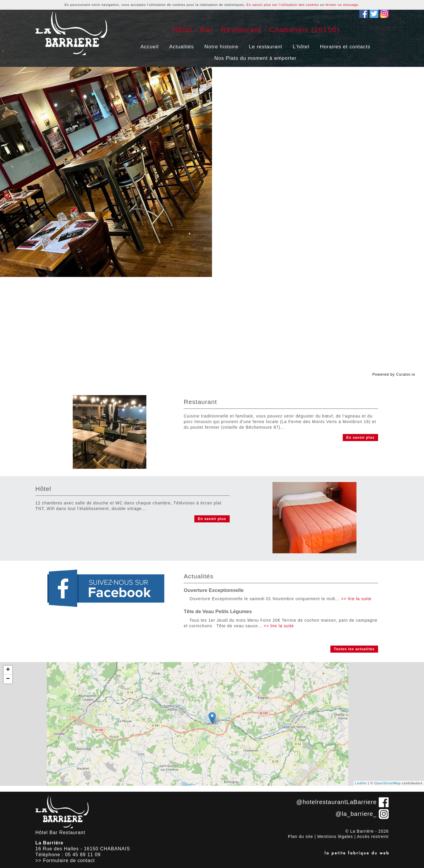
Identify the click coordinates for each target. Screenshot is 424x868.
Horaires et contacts (345, 47)
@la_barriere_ (356, 814)
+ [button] (8, 670)
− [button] (8, 679)
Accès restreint (373, 836)
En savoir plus (360, 438)
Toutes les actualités (354, 649)
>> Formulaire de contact (65, 860)
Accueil (150, 47)
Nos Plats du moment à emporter (255, 58)
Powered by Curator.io (394, 374)
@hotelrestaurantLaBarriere (336, 802)
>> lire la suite (356, 599)
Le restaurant (265, 47)
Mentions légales (335, 836)
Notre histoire (221, 47)
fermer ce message (342, 5)
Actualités (182, 47)
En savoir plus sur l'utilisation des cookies (283, 5)
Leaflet (361, 783)
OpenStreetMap (388, 783)
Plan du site (300, 836)
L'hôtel (301, 47)
